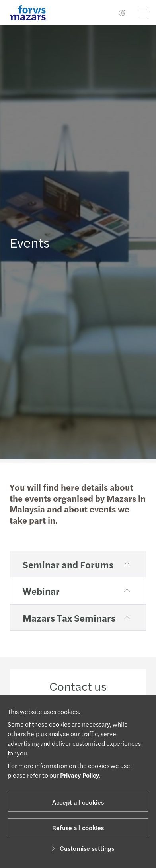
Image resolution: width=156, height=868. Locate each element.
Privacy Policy (80, 775)
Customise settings (81, 848)
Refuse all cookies (78, 828)
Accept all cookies (78, 802)
